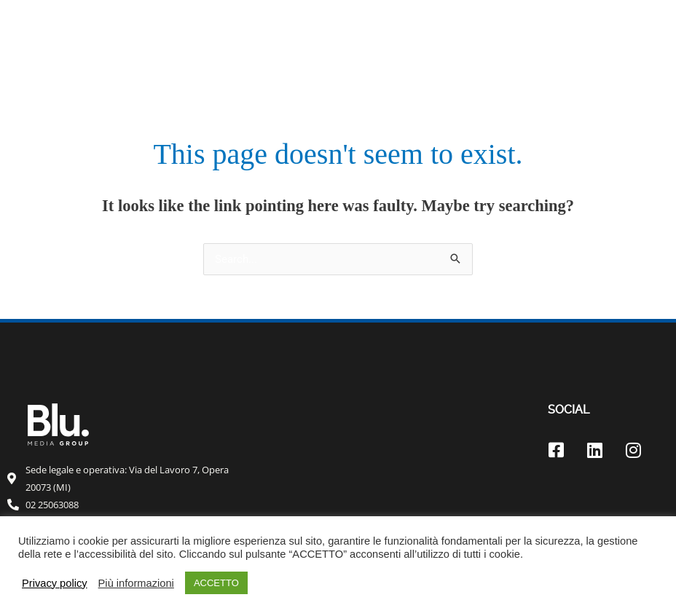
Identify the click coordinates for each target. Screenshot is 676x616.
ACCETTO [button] (216, 583)
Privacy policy (55, 583)
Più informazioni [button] (136, 583)
